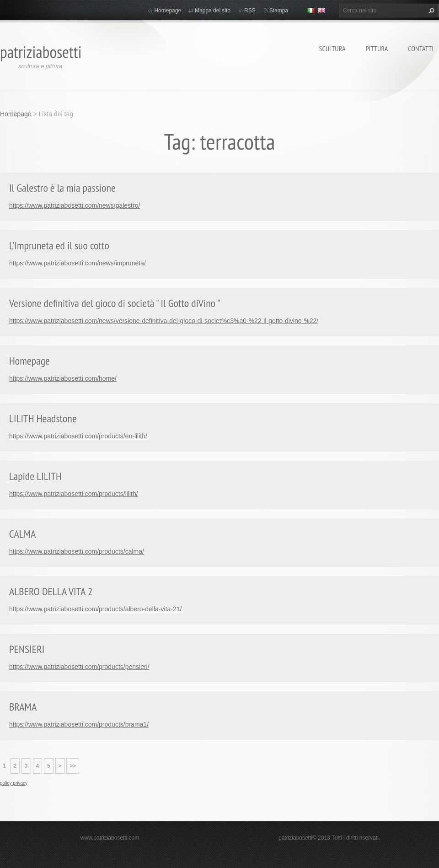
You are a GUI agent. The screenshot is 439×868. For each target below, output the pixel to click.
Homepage (168, 11)
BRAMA (23, 707)
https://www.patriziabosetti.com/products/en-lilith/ (78, 436)
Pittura (377, 49)
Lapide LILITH (35, 476)
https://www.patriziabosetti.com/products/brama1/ (79, 724)
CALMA (22, 534)
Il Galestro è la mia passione (62, 188)
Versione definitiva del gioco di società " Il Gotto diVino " (115, 303)
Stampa (279, 11)
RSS (250, 11)
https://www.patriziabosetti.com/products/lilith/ (74, 494)
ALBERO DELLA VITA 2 (51, 591)
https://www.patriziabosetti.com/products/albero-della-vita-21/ (95, 609)
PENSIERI (27, 649)
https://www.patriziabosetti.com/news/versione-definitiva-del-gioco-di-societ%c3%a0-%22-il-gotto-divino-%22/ (164, 321)
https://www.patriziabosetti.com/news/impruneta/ (78, 263)
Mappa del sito (213, 11)
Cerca (430, 11)
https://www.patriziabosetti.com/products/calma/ (77, 551)
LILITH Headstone (43, 418)
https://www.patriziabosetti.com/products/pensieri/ (79, 667)
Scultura (332, 49)
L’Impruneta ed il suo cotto (59, 245)
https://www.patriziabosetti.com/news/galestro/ (75, 205)
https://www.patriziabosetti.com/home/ (63, 378)
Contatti (421, 49)
